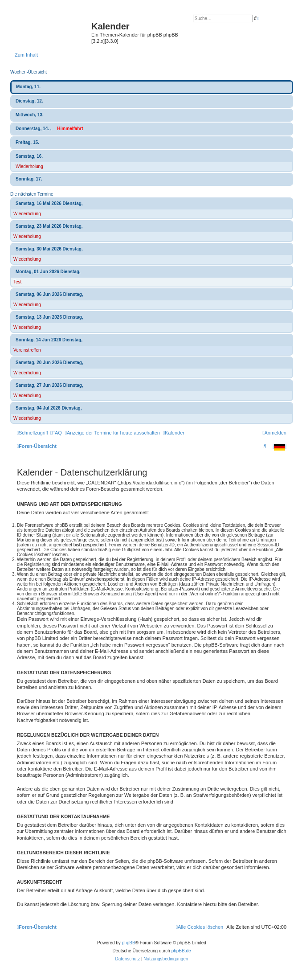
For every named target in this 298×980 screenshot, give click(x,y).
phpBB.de (181, 951)
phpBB (129, 943)
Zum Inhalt (26, 55)
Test (17, 282)
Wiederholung (29, 166)
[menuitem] (56, 433)
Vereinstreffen (27, 350)
